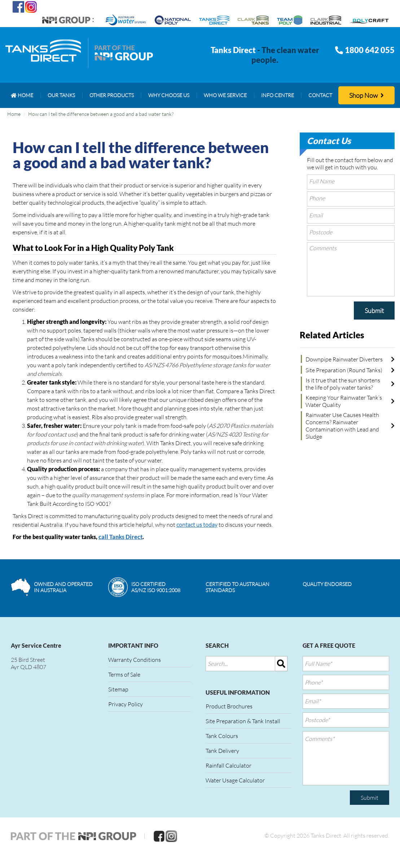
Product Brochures (229, 706)
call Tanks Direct (120, 537)
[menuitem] (22, 95)
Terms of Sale (124, 674)
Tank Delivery (222, 751)
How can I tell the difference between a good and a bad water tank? (101, 114)
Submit (374, 311)
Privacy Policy (126, 704)
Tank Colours (222, 736)
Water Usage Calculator (235, 780)
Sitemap (118, 689)
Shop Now (366, 95)
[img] (281, 664)
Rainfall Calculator (228, 765)
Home (14, 114)
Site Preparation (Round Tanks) (344, 370)
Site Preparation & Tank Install (243, 721)
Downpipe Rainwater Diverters (344, 359)
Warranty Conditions (135, 660)
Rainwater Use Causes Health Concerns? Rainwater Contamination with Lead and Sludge (342, 426)
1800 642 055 (370, 50)
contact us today (197, 525)
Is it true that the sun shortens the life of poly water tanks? (343, 384)
